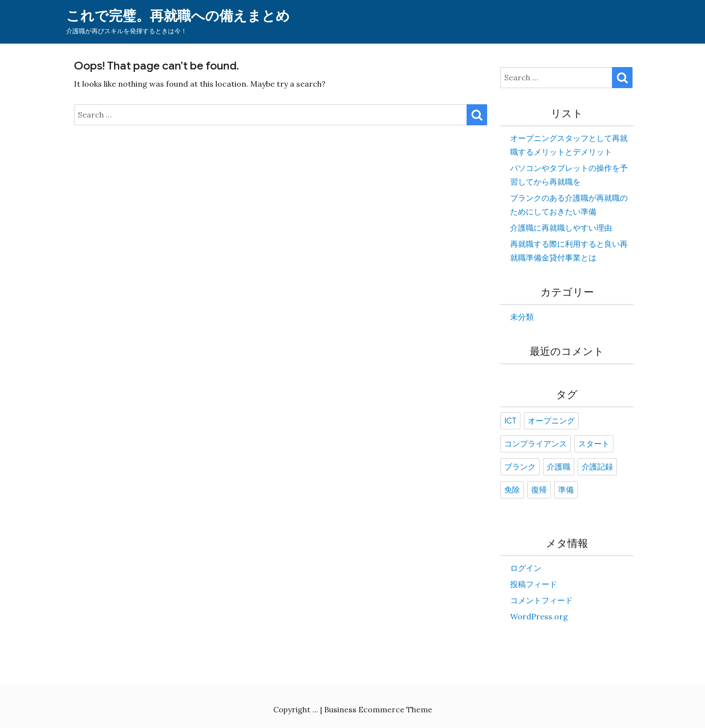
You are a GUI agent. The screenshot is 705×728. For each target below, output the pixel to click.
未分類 (522, 317)
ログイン (526, 568)
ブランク (520, 467)
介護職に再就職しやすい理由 (561, 228)
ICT (510, 421)
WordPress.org (539, 616)
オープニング (551, 421)
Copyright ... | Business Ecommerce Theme (353, 709)
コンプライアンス (536, 444)
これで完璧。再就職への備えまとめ (178, 16)
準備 (566, 490)
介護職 (559, 467)
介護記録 (597, 467)
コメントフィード (541, 600)
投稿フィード (534, 584)
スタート (594, 444)
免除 (512, 490)
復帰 (539, 490)
